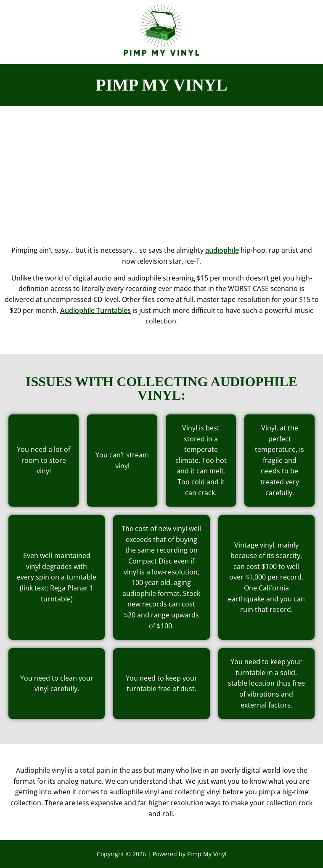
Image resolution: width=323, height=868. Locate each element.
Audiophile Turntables (95, 310)
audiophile (222, 250)
